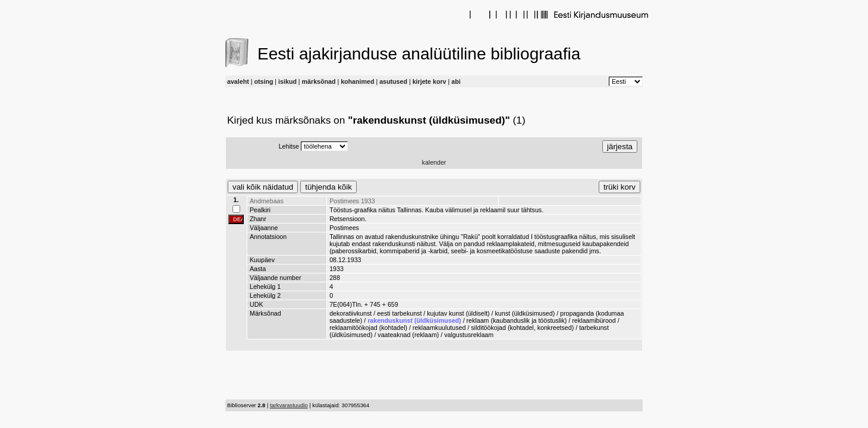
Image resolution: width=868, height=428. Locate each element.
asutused (393, 81)
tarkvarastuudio (289, 405)
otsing (263, 81)
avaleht (238, 81)
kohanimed (357, 81)
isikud (287, 81)
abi (456, 81)
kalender (434, 162)
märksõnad (319, 81)
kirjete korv (430, 81)
